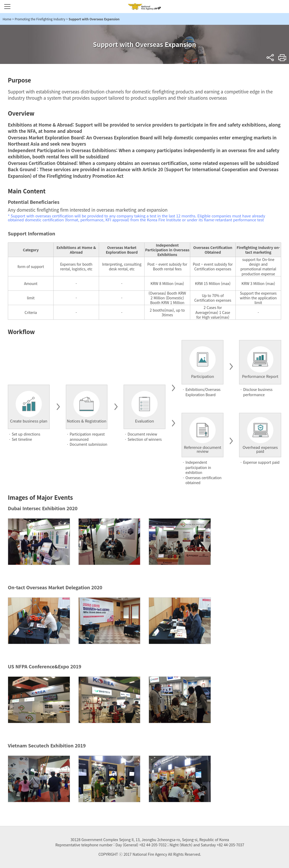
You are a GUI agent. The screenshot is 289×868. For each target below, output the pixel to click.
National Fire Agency (144, 7)
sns (270, 58)
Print (282, 58)
